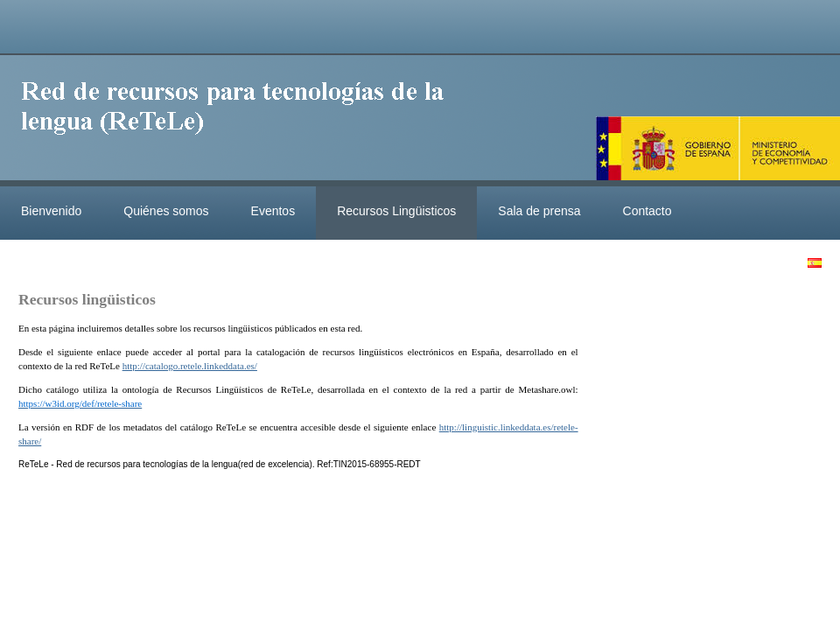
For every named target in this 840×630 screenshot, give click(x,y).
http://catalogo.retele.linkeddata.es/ (190, 366)
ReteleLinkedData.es (241, 121)
